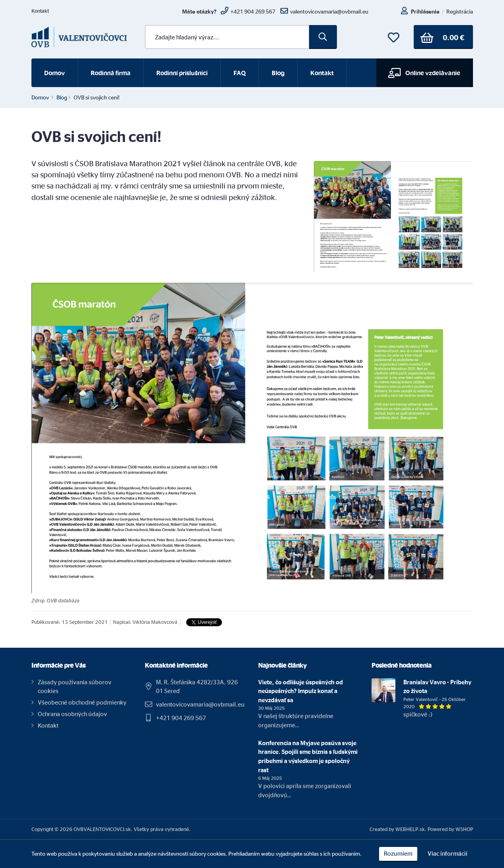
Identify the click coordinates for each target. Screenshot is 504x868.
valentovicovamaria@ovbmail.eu (200, 704)
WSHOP (464, 829)
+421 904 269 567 (181, 718)
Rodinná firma (111, 73)
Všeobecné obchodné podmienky (82, 702)
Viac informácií (448, 853)
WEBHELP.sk (410, 829)
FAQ (240, 73)
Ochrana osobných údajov (72, 714)
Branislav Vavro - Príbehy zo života (437, 687)
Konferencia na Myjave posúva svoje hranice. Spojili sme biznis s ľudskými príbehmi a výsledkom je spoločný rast (308, 756)
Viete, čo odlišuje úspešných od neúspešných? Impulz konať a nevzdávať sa (301, 691)
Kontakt (40, 11)
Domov (54, 73)
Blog (278, 73)
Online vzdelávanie (424, 73)
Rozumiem (398, 853)
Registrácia (460, 11)
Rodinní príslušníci (182, 73)
